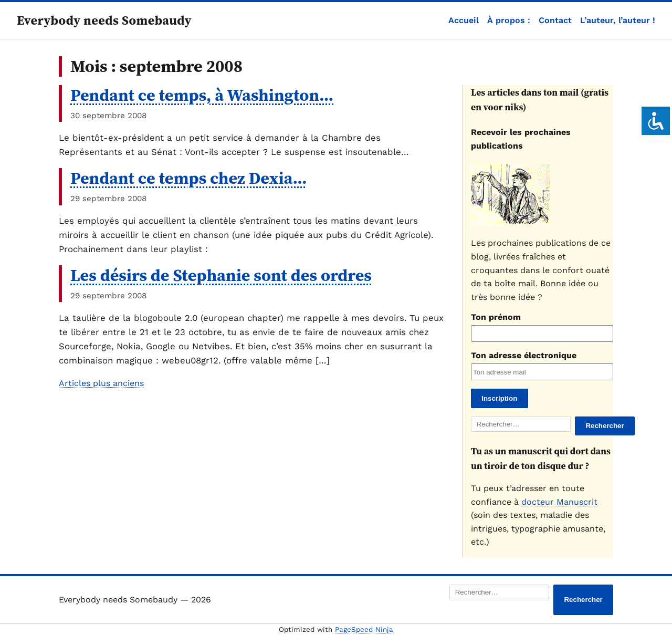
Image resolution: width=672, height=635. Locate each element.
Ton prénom (496, 317)
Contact (555, 20)
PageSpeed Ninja (364, 629)
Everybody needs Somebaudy (104, 20)
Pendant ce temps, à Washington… (202, 95)
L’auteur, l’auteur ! (618, 20)
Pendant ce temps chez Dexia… (189, 178)
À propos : (509, 20)
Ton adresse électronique (524, 355)
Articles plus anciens (101, 383)
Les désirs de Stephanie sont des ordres (221, 275)
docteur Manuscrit (559, 502)
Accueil (464, 20)
